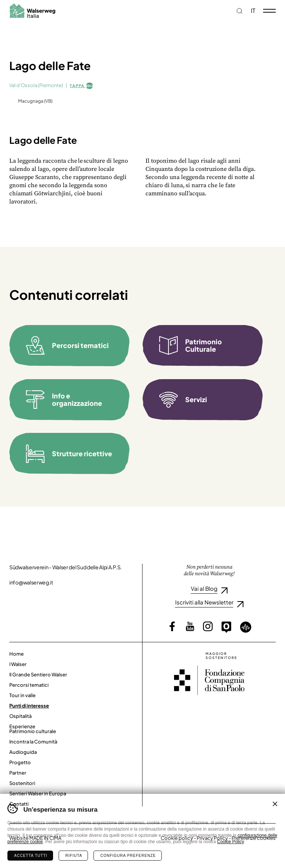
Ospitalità (20, 716)
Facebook (172, 626)
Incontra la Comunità (33, 742)
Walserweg (32, 11)
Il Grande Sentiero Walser (38, 675)
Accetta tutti (31, 856)
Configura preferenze (128, 856)
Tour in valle (22, 695)
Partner (18, 773)
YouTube (190, 626)
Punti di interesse (29, 706)
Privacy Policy (212, 838)
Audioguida (23, 752)
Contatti (19, 804)
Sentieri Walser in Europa (38, 794)
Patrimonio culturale (33, 731)
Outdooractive (226, 627)
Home (17, 654)
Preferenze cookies (254, 838)
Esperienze (22, 726)
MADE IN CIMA (45, 838)
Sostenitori (22, 783)
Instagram (208, 626)
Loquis (246, 627)
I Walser (18, 664)
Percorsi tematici (29, 685)
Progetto (20, 762)
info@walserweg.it (31, 582)
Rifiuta (74, 856)
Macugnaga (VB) (35, 101)
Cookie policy (177, 838)
